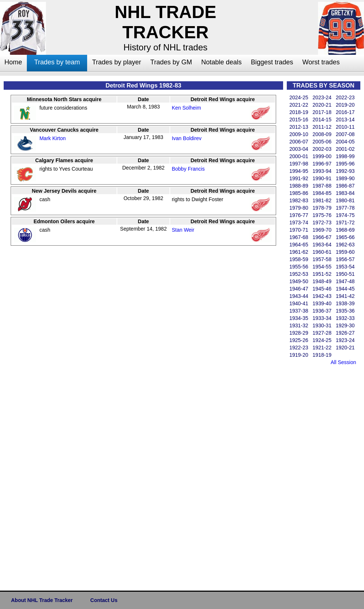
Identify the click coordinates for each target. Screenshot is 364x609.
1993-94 (322, 171)
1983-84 (345, 193)
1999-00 (322, 156)
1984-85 (322, 193)
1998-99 (345, 156)
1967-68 (299, 237)
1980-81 (345, 200)
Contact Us (104, 600)
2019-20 (345, 105)
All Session (343, 362)
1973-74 (299, 222)
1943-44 (299, 296)
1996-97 (322, 164)
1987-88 (322, 186)
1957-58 (322, 259)
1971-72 (345, 222)
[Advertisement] (316, 477)
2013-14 (345, 120)
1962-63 (345, 245)
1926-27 (345, 333)
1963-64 (322, 245)
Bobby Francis (188, 169)
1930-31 (322, 325)
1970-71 (299, 230)
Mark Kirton (53, 138)
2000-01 (299, 156)
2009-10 (299, 134)
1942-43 (322, 296)
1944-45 (345, 289)
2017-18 (322, 112)
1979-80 (299, 208)
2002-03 (322, 149)
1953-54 (345, 267)
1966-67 (322, 237)
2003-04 (299, 149)
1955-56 (299, 267)
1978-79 (322, 208)
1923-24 (345, 340)
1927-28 (322, 333)
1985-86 (299, 193)
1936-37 (322, 311)
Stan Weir (183, 230)
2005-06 (322, 142)
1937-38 (299, 311)
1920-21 (345, 348)
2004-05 (345, 142)
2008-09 (322, 134)
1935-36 (345, 311)
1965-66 (345, 237)
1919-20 (299, 355)
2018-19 (299, 112)
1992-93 (345, 171)
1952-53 (299, 274)
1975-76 (322, 215)
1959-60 (345, 252)
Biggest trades (272, 62)
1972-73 (322, 222)
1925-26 (299, 340)
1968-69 (345, 230)
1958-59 (299, 259)
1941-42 (345, 296)
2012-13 (299, 127)
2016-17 (345, 112)
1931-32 (299, 325)
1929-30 (345, 325)
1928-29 (299, 333)
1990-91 (322, 178)
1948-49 (322, 281)
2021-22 (299, 105)
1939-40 (322, 303)
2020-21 (322, 105)
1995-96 (345, 164)
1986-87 (345, 186)
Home (13, 62)
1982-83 (299, 200)
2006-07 (299, 142)
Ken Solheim (186, 108)
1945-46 (322, 289)
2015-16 (299, 120)
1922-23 (299, 348)
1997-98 (299, 164)
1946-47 (299, 289)
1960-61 (322, 252)
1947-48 (345, 281)
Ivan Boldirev (187, 138)
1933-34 (322, 318)
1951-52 (322, 274)
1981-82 (322, 200)
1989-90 (345, 178)
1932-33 (345, 318)
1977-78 (345, 208)
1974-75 (345, 215)
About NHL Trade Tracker (42, 600)
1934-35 (299, 318)
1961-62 (299, 252)
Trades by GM (171, 62)
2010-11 (345, 127)
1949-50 (299, 281)
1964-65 (299, 245)
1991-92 (299, 178)
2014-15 (322, 120)
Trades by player (116, 62)
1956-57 (345, 259)
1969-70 (322, 230)
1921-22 (322, 348)
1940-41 (299, 303)
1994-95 (299, 171)
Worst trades (321, 62)
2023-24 (322, 97)
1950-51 (345, 274)
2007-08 (345, 134)
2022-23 (345, 97)
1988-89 (299, 186)
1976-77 (299, 215)
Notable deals (221, 62)
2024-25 (299, 97)
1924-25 (322, 340)
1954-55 (322, 267)
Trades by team (57, 62)
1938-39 (345, 303)
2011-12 (322, 127)
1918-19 (322, 355)
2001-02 (345, 149)
